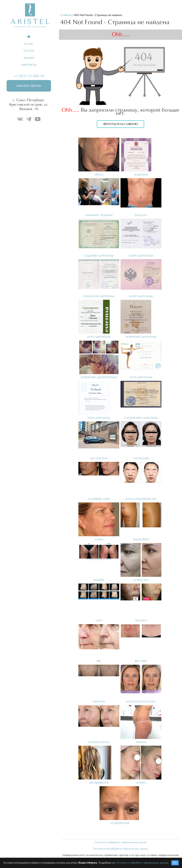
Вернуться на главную (121, 124)
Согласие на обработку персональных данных (121, 842)
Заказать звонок (29, 86)
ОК (175, 863)
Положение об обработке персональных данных (121, 849)
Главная (66, 15)
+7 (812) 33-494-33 (29, 76)
